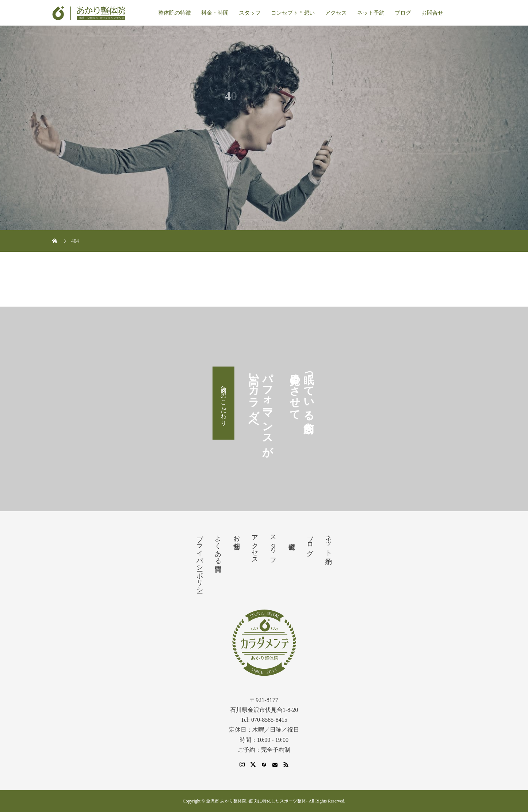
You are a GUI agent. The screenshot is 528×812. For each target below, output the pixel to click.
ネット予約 (371, 13)
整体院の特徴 (175, 13)
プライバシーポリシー (200, 561)
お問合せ (432, 13)
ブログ (403, 13)
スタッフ (250, 13)
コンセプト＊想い (293, 13)
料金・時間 (215, 13)
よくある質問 (218, 546)
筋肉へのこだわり (224, 403)
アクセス (336, 13)
